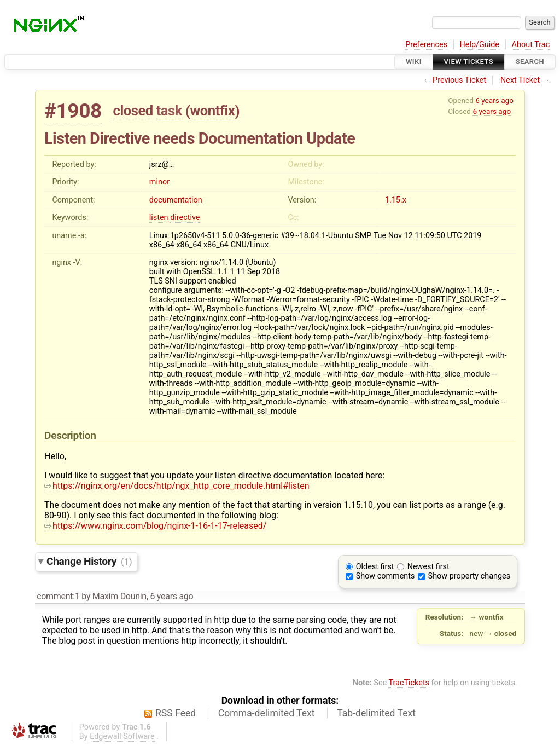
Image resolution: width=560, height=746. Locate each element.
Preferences (426, 45)
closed (133, 111)
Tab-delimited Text (376, 713)
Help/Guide (480, 45)
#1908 (73, 111)
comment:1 (58, 596)
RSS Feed (176, 713)
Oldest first (375, 567)
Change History (89, 561)
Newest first (428, 567)
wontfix (212, 111)
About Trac (531, 45)
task (169, 111)
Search (530, 62)
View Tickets (469, 62)
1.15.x (396, 200)
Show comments (386, 576)
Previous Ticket (459, 80)
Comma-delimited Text (267, 713)
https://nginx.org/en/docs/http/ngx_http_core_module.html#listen (177, 486)
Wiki (414, 62)
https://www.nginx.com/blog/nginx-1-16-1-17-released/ (155, 526)
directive (185, 218)
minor (159, 182)
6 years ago (494, 100)
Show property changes (469, 576)
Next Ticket (520, 80)
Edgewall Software (122, 736)
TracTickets (409, 683)
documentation (176, 200)
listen (159, 218)
